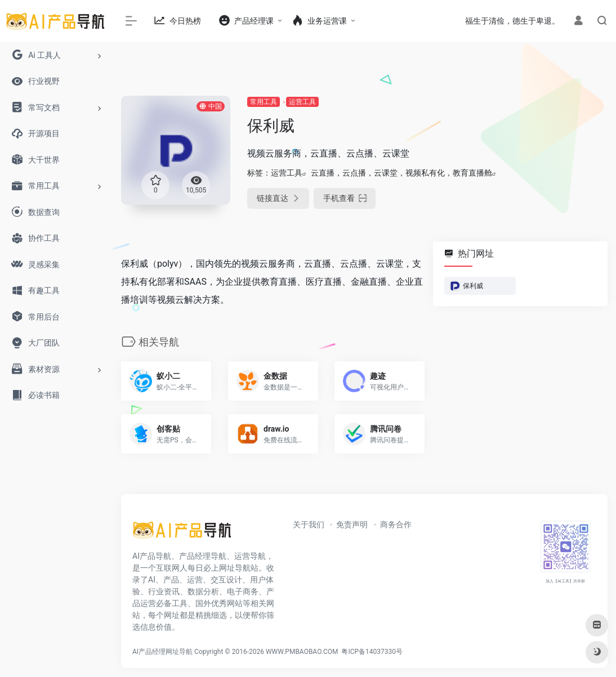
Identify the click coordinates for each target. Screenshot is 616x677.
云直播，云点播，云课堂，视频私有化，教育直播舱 (401, 173)
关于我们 (309, 524)
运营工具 (302, 102)
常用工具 (264, 102)
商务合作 (396, 524)
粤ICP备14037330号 (372, 652)
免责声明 (352, 524)
